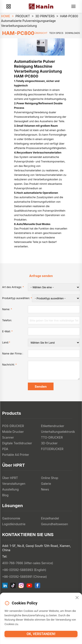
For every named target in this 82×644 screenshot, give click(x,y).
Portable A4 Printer (16, 455)
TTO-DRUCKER (52, 437)
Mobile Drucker (13, 432)
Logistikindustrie (14, 524)
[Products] (9, 6)
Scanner (8, 437)
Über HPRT (10, 478)
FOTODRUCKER (52, 449)
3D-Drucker (49, 443)
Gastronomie (11, 518)
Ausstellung (10, 489)
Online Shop (50, 478)
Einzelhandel (50, 518)
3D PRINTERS (45, 16)
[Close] (77, 598)
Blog (5, 495)
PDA (5, 449)
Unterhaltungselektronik (58, 432)
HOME (6, 16)
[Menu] (73, 6)
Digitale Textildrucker (17, 443)
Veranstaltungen (14, 484)
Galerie (46, 484)
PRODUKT (23, 16)
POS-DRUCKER (13, 426)
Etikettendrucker (53, 426)
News (45, 489)
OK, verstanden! (41, 634)
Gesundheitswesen (55, 524)
